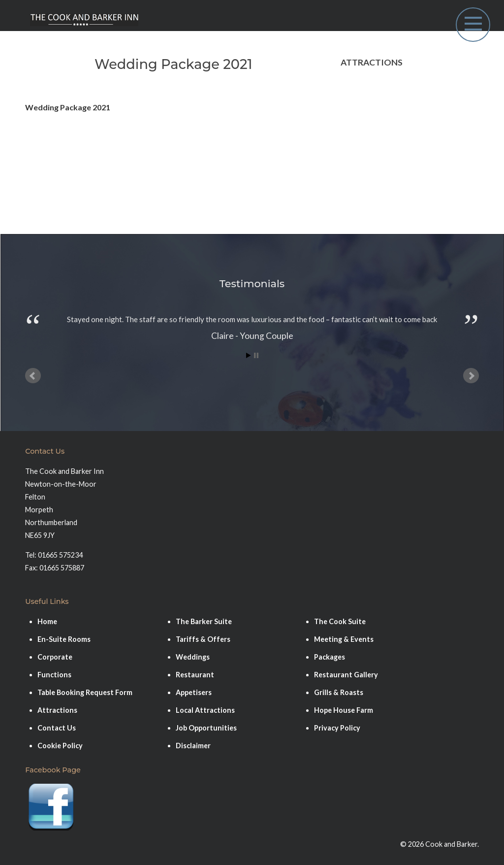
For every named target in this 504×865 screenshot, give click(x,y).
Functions (54, 675)
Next (471, 376)
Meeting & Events (344, 639)
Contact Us (57, 728)
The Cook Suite (340, 621)
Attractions (57, 710)
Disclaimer (193, 746)
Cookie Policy (60, 746)
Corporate (55, 657)
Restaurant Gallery (346, 675)
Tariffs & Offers (203, 639)
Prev (33, 376)
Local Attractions (205, 710)
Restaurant (195, 675)
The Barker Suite (204, 621)
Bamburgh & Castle (376, 88)
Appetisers (194, 692)
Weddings (193, 657)
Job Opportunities (206, 728)
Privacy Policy (337, 728)
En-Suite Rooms (64, 639)
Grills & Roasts (339, 692)
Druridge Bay (365, 129)
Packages (330, 657)
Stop (256, 355)
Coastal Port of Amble (381, 189)
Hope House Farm (374, 169)
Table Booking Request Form (85, 692)
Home (47, 621)
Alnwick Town (366, 109)
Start (249, 355)
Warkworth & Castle (378, 149)
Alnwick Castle (367, 209)
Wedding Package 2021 (68, 107)
